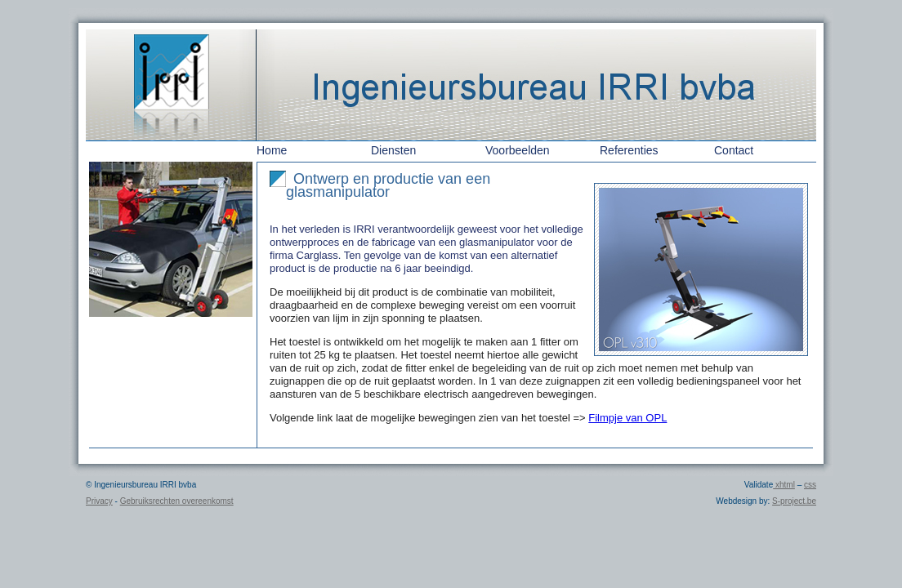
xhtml (784, 485)
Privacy (99, 501)
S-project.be (794, 501)
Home (272, 150)
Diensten (393, 150)
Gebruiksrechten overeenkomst (177, 501)
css (810, 485)
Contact (734, 150)
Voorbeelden (518, 150)
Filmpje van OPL (627, 418)
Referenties (629, 150)
